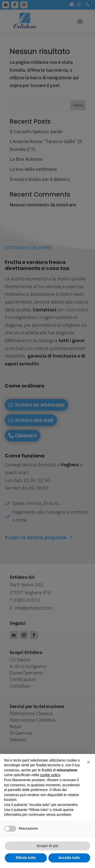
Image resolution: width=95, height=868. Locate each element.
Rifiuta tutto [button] (26, 858)
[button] (88, 762)
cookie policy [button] (50, 775)
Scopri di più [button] (48, 846)
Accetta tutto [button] (69, 858)
